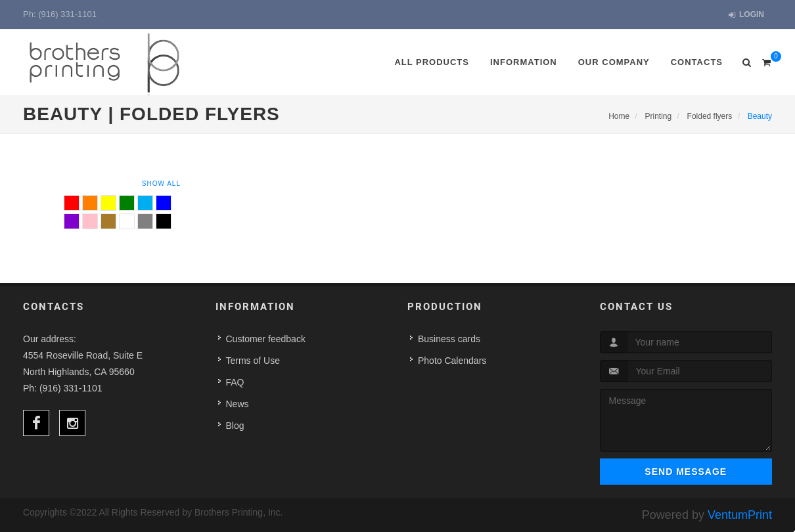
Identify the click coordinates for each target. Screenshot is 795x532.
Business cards (449, 339)
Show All (161, 184)
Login (746, 15)
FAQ (235, 382)
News (238, 404)
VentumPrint (740, 515)
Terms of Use (253, 361)
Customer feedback (266, 339)
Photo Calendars (452, 361)
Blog (235, 426)
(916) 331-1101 (67, 14)
